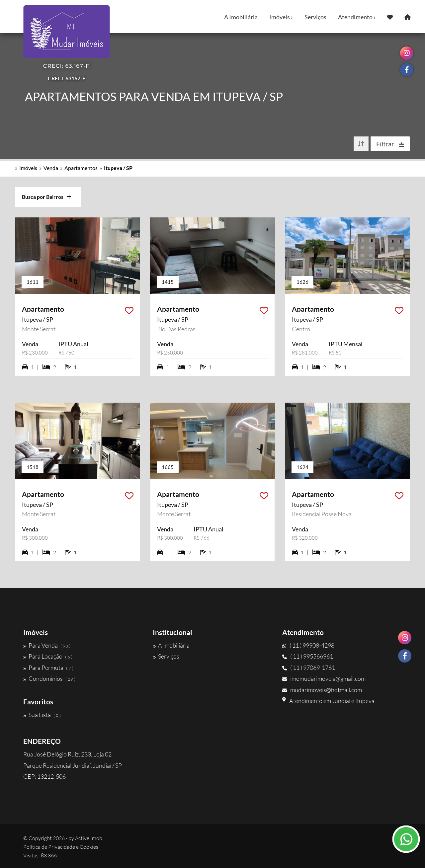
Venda (51, 168)
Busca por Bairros (47, 197)
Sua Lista (42, 715)
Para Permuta (48, 668)
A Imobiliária (241, 17)
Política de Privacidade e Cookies (61, 847)
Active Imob (89, 838)
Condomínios (49, 678)
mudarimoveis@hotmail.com (322, 690)
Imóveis (28, 168)
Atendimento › (357, 17)
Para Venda (47, 645)
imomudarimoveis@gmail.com (324, 678)
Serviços (315, 17)
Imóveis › (281, 17)
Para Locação (48, 656)
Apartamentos (81, 168)
